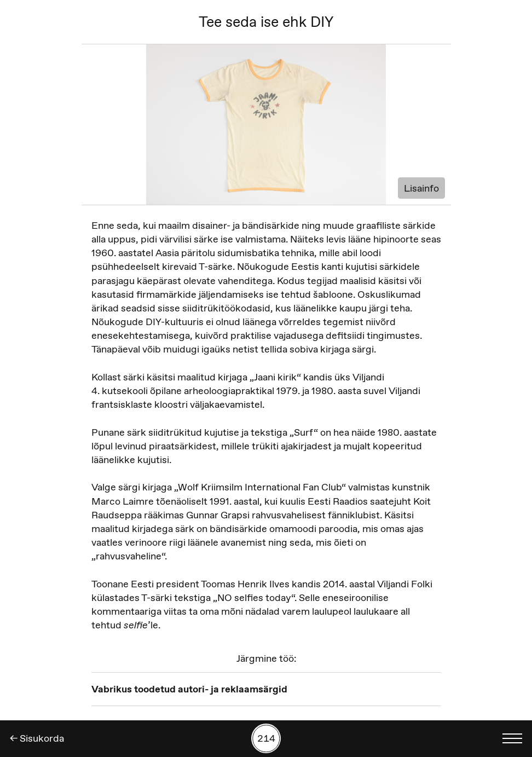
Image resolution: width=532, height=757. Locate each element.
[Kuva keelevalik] (512, 738)
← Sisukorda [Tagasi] (37, 738)
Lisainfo (421, 188)
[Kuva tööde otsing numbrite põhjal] (266, 738)
